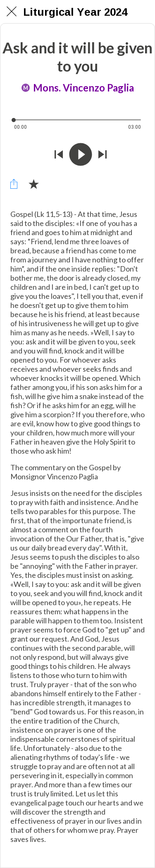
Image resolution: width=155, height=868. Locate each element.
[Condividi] (14, 184)
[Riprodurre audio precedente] (59, 155)
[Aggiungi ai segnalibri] (33, 184)
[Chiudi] (12, 12)
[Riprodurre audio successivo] (103, 155)
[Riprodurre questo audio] (81, 155)
